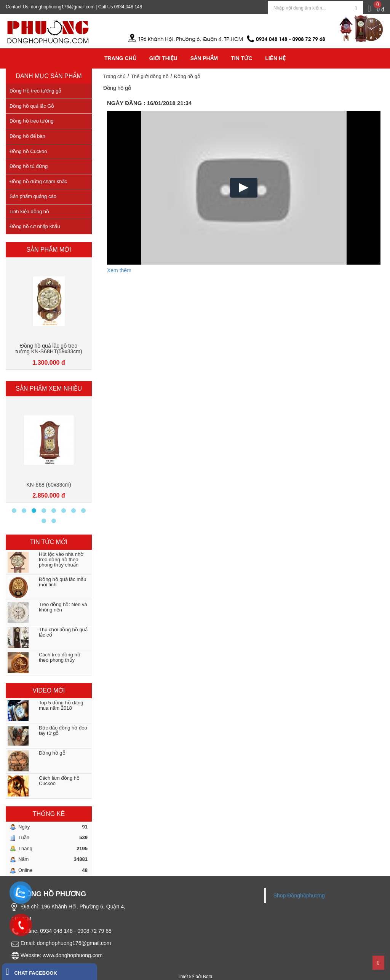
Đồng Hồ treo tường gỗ (35, 91)
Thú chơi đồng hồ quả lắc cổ (63, 632)
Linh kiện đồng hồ (29, 211)
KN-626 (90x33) (49, 485)
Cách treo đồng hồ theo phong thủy (60, 658)
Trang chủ (114, 76)
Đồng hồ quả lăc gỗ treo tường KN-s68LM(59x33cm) (49, 349)
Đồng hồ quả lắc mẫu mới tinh (62, 582)
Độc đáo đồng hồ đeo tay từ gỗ (63, 731)
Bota (208, 977)
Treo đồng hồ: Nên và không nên (63, 607)
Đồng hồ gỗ (52, 753)
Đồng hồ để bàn (27, 136)
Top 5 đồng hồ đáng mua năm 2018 (61, 705)
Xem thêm (119, 270)
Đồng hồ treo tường (31, 121)
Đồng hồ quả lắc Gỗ (32, 106)
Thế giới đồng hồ (150, 76)
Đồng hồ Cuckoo (28, 151)
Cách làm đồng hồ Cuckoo (59, 781)
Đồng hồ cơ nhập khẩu (35, 226)
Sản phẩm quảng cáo (33, 196)
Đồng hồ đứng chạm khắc (38, 181)
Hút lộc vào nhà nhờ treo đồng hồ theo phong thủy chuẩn (61, 560)
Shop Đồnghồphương (299, 895)
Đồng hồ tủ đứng (29, 166)
